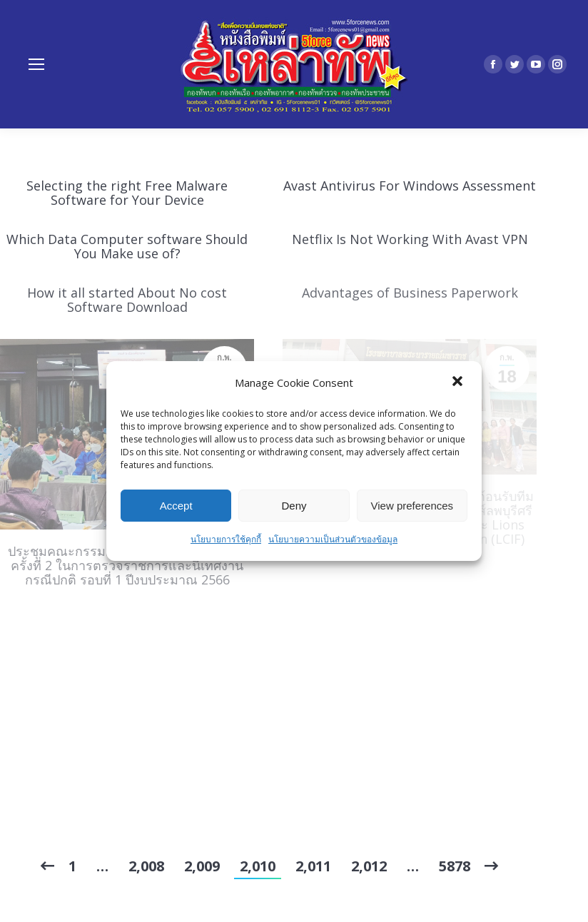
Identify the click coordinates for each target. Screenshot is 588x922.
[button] (459, 383)
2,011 (313, 866)
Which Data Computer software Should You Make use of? (127, 246)
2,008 (146, 866)
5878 (455, 866)
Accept (176, 506)
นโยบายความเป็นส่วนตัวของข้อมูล (333, 539)
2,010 (258, 866)
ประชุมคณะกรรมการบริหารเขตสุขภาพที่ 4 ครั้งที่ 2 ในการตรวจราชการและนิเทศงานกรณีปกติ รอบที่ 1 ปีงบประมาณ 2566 (127, 565)
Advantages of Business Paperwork (410, 293)
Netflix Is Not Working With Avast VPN (410, 239)
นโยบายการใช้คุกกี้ (226, 539)
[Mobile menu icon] (36, 64)
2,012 (369, 866)
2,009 (202, 866)
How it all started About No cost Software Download (127, 300)
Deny (294, 506)
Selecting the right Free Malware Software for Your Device (127, 193)
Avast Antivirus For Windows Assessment (410, 186)
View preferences (412, 506)
